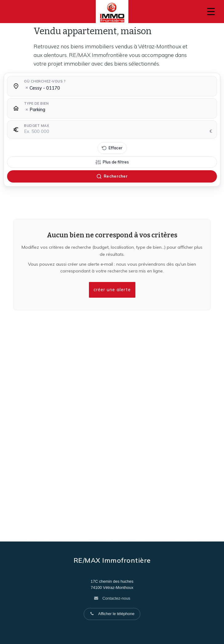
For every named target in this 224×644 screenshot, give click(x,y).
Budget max (36, 126)
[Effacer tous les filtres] (112, 148)
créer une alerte (112, 290)
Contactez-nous (116, 598)
